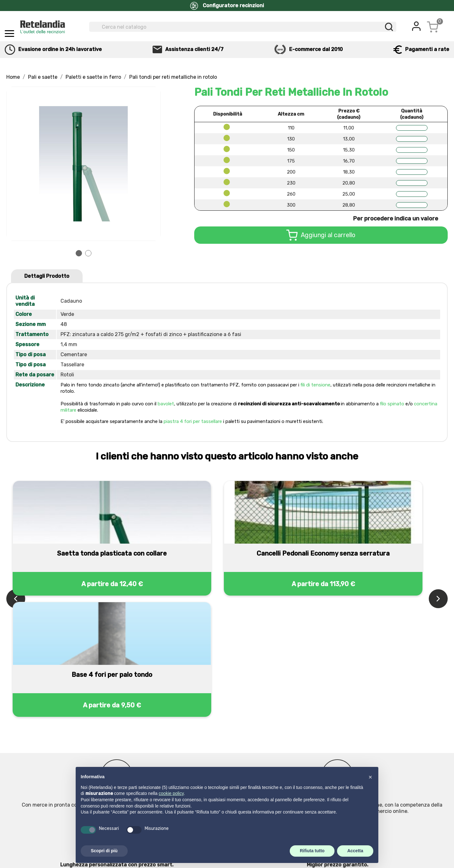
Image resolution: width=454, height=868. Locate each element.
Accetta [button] (355, 851)
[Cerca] (243, 27)
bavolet (166, 404)
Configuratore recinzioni (227, 6)
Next (152, 164)
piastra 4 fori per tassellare (193, 421)
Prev (15, 164)
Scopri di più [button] (104, 851)
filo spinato (392, 404)
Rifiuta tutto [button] (312, 851)
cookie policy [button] (171, 793)
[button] (370, 777)
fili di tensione (315, 385)
